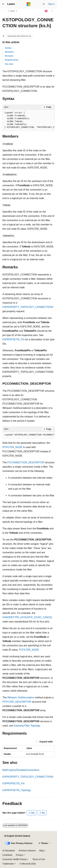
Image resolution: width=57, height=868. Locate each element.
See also (9, 64)
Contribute (7, 855)
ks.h (13, 11)
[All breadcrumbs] (5, 11)
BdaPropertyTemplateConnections (21, 770)
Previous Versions (27, 851)
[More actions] (52, 11)
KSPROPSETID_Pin (14, 339)
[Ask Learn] (46, 11)
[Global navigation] (3, 4)
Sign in (51, 4)
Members (9, 52)
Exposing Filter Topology (27, 726)
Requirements (11, 60)
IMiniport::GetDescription (21, 697)
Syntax (8, 48)
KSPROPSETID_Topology (17, 790)
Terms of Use (39, 859)
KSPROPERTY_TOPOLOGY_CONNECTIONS (28, 307)
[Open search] (44, 4)
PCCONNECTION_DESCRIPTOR (26, 462)
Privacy (19, 855)
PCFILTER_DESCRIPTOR (17, 702)
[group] (28, 120)
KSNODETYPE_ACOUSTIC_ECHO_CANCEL (27, 617)
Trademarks (8, 864)
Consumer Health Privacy (15, 859)
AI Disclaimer (9, 851)
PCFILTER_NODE (12, 447)
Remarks (9, 56)
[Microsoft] (29, 4)
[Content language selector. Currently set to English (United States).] (17, 836)
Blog (41, 851)
